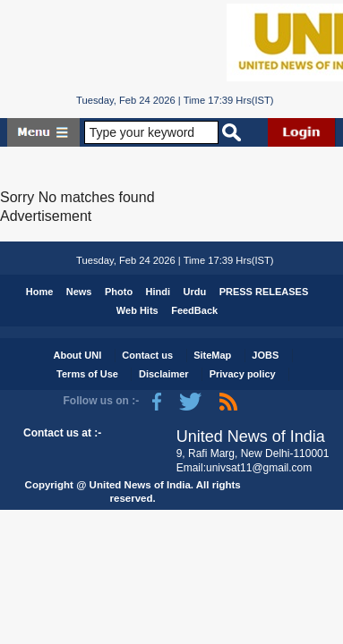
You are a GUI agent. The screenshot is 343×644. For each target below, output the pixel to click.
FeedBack (194, 310)
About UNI (77, 355)
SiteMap (212, 355)
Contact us (147, 355)
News (79, 292)
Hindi (159, 292)
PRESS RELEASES (264, 292)
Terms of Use (87, 374)
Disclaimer (164, 374)
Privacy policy (243, 374)
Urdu (195, 292)
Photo (119, 292)
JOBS (265, 355)
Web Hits (137, 310)
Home (40, 292)
